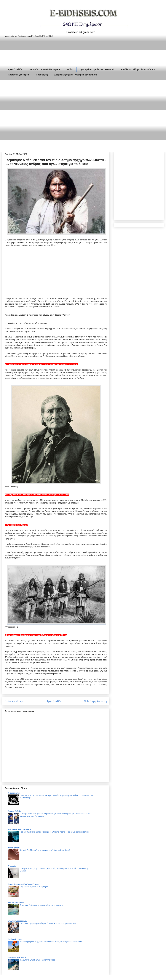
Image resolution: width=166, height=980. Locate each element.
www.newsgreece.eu (18, 921)
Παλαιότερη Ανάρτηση (95, 701)
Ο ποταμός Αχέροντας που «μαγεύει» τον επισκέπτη (41, 905)
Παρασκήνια (14, 793)
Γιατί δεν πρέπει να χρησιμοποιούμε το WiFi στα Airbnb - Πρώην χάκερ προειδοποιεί (54, 832)
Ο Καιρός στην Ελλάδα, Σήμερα (45, 69)
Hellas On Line (15, 939)
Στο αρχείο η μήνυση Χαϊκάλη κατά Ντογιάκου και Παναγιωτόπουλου (48, 923)
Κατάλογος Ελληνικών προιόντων (138, 69)
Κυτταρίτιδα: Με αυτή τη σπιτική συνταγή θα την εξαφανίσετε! (45, 850)
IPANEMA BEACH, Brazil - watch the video (37, 960)
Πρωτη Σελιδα (14, 811)
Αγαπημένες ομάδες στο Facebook (97, 69)
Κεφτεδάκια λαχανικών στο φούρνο (34, 887)
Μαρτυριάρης (14, 848)
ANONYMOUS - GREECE (19, 829)
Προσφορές (42, 75)
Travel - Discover (16, 903)
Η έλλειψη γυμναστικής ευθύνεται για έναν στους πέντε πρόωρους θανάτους (51, 942)
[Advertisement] (32, 114)
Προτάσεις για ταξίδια (19, 75)
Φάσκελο (12, 866)
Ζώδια (70, 69)
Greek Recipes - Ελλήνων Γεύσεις (24, 884)
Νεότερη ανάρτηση (15, 701)
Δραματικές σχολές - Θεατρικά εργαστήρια (75, 75)
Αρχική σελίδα (15, 69)
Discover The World (17, 957)
